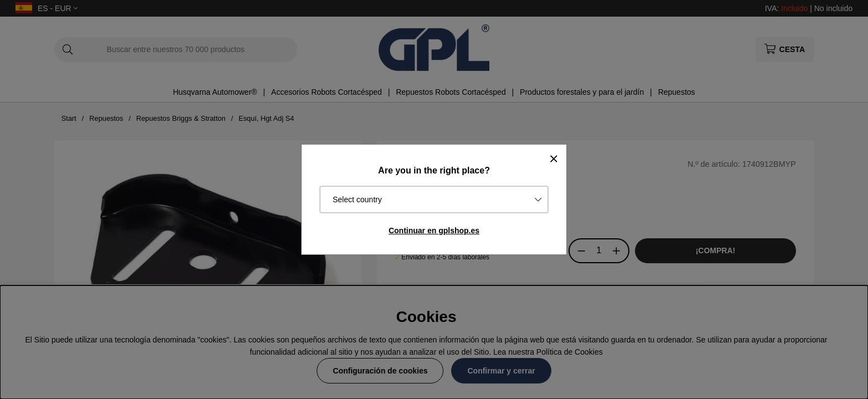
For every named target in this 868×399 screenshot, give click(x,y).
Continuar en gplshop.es (434, 231)
